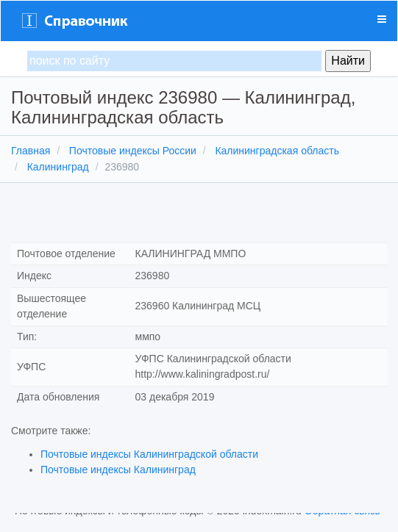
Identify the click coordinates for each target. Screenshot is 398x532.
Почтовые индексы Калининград (118, 470)
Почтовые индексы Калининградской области (149, 454)
